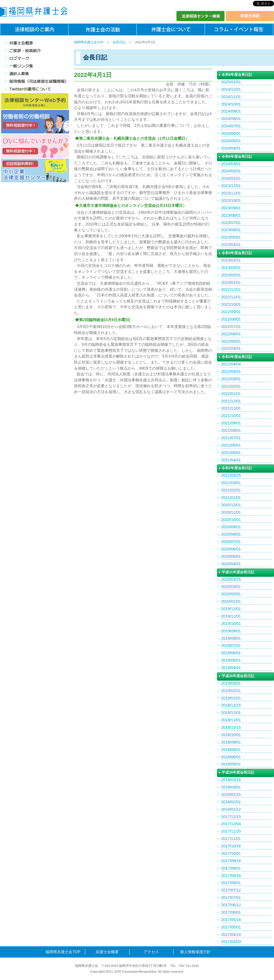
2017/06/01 (231, 912)
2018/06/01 (231, 757)
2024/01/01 (231, 178)
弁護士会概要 (107, 952)
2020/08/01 (231, 534)
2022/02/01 (231, 386)
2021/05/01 (231, 453)
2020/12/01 (231, 505)
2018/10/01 (231, 735)
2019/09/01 (231, 631)
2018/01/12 (231, 809)
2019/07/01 (231, 645)
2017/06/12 (231, 905)
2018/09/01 (231, 742)
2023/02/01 (231, 275)
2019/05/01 (231, 660)
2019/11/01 (231, 616)
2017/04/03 (231, 942)
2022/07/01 (231, 327)
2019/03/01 (231, 683)
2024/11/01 (231, 97)
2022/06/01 (231, 334)
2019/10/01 (231, 624)
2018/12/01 (231, 713)
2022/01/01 (231, 394)
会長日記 (119, 42)
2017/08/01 (231, 883)
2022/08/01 (231, 319)
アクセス (151, 952)
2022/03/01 (231, 379)
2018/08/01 (231, 750)
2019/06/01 (231, 653)
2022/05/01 (231, 341)
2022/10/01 (231, 304)
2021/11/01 (231, 408)
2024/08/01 (231, 119)
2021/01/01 (231, 498)
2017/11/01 (231, 839)
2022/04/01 (231, 348)
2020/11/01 (231, 512)
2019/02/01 (231, 691)
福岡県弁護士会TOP (89, 42)
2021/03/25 (231, 475)
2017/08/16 (231, 876)
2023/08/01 (231, 215)
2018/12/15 (231, 705)
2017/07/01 (231, 898)
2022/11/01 (231, 297)
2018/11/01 (231, 720)
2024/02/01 (231, 171)
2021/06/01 (231, 445)
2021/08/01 (231, 430)
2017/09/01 (231, 868)
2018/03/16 (231, 780)
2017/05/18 (231, 920)
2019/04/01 (231, 668)
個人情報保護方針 (195, 952)
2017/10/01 (231, 853)
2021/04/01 (231, 460)
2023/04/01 (231, 245)
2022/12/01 (231, 290)
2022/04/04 (231, 364)
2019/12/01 (231, 609)
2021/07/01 (231, 438)
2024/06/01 (231, 133)
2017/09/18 (231, 861)
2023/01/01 (231, 282)
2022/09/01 (231, 312)
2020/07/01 (231, 542)
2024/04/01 (231, 148)
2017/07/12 (231, 890)
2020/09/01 (231, 527)
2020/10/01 (231, 520)
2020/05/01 (231, 556)
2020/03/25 (231, 579)
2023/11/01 (231, 193)
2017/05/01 (231, 927)
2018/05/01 (231, 764)
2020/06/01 (231, 549)
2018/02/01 (231, 802)
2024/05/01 (231, 141)
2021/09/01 (231, 423)
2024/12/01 (231, 89)
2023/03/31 (231, 260)
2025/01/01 (231, 82)
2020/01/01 (231, 601)
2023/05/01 (231, 237)
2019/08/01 (231, 638)
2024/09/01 (231, 111)
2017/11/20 (231, 831)
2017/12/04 (231, 824)
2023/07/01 (231, 223)
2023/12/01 (231, 186)
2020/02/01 (231, 594)
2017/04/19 (231, 935)
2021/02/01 (231, 490)
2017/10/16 (231, 846)
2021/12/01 (231, 401)
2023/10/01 (231, 201)
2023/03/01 (231, 268)
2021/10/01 (231, 416)
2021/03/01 (231, 483)
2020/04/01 (231, 564)
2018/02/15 (231, 795)
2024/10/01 (231, 104)
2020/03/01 (231, 587)
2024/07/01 (231, 126)
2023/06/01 (231, 230)
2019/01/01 (231, 698)
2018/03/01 (231, 787)
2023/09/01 (231, 208)
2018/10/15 (231, 727)
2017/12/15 (231, 817)
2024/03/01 (231, 164)
